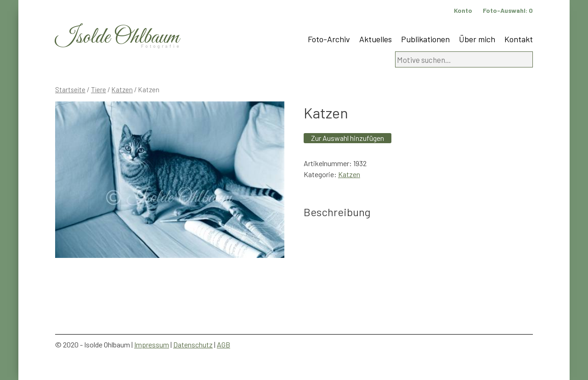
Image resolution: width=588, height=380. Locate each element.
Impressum (152, 344)
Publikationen (425, 39)
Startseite (70, 89)
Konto (463, 10)
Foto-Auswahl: (508, 10)
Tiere (99, 89)
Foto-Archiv (329, 39)
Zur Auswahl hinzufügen (348, 138)
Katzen (122, 89)
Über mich (477, 39)
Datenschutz (193, 344)
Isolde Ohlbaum (117, 37)
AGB (223, 344)
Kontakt (519, 39)
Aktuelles (376, 39)
